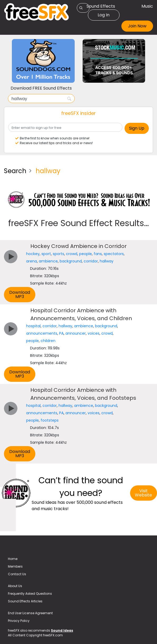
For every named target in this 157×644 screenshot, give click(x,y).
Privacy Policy (19, 621)
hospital (33, 326)
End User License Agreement (30, 613)
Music (147, 6)
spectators (114, 254)
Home (13, 559)
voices (94, 333)
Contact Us (17, 574)
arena (32, 261)
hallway (107, 261)
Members (15, 566)
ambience (48, 261)
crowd (72, 254)
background (71, 261)
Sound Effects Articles (25, 601)
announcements (42, 333)
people (85, 254)
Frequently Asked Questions (30, 594)
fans (98, 254)
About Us (15, 586)
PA (61, 333)
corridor (91, 261)
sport (46, 254)
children (48, 341)
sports (58, 254)
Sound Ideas (62, 630)
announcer (76, 333)
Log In (104, 15)
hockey (33, 254)
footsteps (50, 420)
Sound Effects (101, 6)
